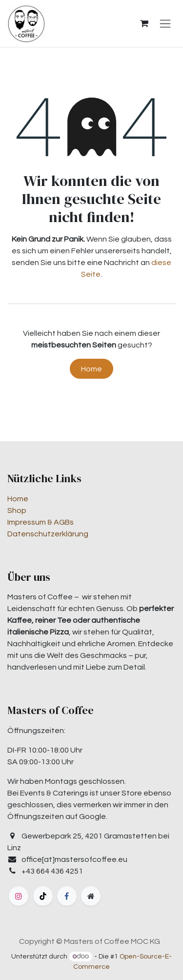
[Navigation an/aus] (165, 23)
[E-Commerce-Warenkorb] (144, 23)
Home (91, 369)
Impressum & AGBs (41, 522)
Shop (17, 510)
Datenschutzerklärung (48, 534)
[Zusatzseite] (91, 896)
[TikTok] (43, 896)
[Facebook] (67, 896)
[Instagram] (19, 896)
